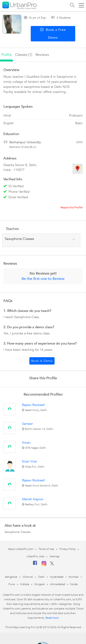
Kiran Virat (29, 461)
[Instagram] (44, 565)
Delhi (42, 577)
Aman (26, 443)
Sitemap (54, 556)
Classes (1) (24, 55)
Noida (74, 584)
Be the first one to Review (43, 279)
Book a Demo (42, 361)
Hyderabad (57, 577)
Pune (12, 584)
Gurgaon (40, 584)
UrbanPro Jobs (35, 556)
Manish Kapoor (33, 499)
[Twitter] (52, 564)
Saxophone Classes (18, 532)
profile (7, 55)
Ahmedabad (58, 584)
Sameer (28, 424)
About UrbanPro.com (21, 549)
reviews (42, 55)
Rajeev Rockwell (33, 405)
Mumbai (74, 577)
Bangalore (11, 577)
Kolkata (25, 584)
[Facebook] (35, 565)
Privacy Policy (68, 549)
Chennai (28, 577)
